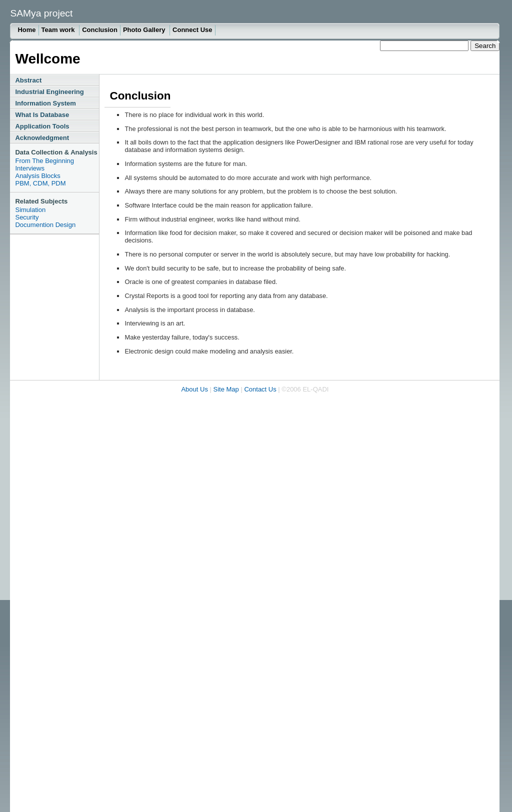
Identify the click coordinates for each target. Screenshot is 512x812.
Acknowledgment (42, 138)
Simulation (30, 210)
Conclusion (100, 30)
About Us (194, 389)
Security (27, 217)
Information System (45, 103)
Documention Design (45, 225)
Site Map (226, 389)
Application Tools (42, 126)
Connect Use (192, 30)
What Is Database (42, 115)
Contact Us (260, 389)
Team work (59, 30)
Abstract (28, 80)
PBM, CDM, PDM (40, 183)
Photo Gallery (145, 30)
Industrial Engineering (49, 92)
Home (26, 30)
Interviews (30, 168)
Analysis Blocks (37, 176)
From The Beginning (44, 161)
